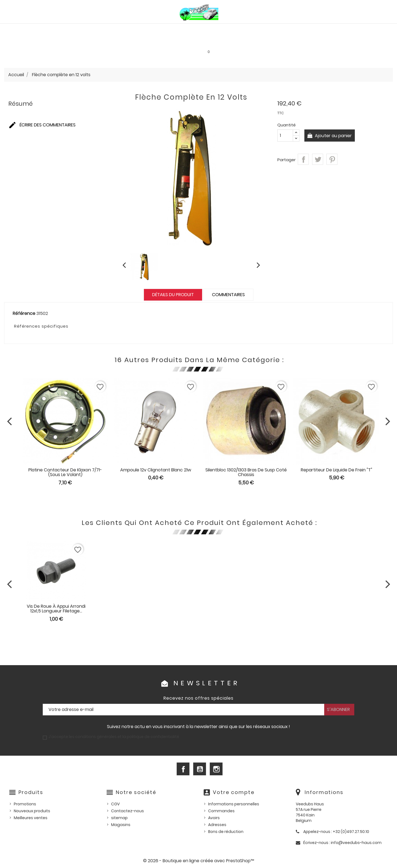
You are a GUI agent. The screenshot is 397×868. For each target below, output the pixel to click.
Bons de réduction (226, 832)
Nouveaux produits (32, 811)
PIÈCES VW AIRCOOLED (58, 29)
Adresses (217, 825)
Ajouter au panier (334, 136)
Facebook (183, 769)
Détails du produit (173, 295)
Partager (303, 159)
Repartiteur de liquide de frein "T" (336, 470)
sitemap (119, 818)
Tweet (318, 159)
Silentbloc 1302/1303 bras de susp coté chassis (246, 472)
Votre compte (234, 792)
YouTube (200, 769)
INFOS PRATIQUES (292, 41)
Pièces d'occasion (311, 29)
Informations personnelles (234, 804)
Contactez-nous (128, 811)
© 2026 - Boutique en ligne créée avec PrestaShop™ (199, 861)
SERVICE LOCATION (246, 41)
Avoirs (214, 818)
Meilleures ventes (31, 818)
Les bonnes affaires (196, 41)
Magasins (121, 825)
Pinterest (332, 159)
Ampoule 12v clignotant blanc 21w (156, 470)
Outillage (352, 29)
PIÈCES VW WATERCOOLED (118, 29)
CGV (115, 804)
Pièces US (272, 29)
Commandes (221, 811)
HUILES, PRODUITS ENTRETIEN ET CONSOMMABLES (204, 29)
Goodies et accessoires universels (126, 41)
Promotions (25, 804)
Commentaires (228, 295)
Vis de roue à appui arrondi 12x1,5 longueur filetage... (56, 609)
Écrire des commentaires (42, 125)
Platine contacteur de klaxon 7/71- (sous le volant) (65, 472)
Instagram (216, 769)
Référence (24, 314)
